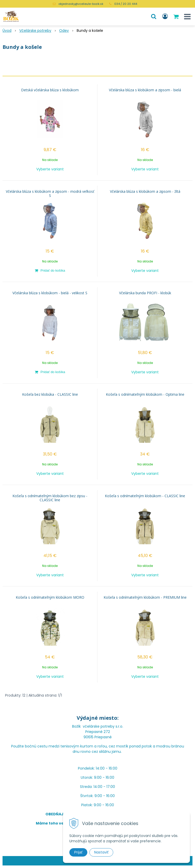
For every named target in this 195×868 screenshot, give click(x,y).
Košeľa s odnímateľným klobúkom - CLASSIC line (145, 496)
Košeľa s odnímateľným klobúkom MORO (50, 597)
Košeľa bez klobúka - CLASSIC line (50, 394)
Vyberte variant (50, 169)
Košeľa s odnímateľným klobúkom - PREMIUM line (145, 597)
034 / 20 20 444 (126, 4)
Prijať (78, 852)
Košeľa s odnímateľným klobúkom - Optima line (145, 394)
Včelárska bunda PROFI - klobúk (145, 293)
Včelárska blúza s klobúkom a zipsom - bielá (145, 90)
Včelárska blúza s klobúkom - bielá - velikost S (50, 293)
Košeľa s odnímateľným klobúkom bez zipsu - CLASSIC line (50, 498)
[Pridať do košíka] (50, 270)
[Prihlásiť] (165, 17)
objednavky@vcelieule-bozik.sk (81, 4)
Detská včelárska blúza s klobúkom (50, 90)
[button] (154, 17)
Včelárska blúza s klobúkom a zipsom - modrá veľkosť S (50, 194)
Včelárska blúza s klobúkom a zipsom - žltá (145, 192)
